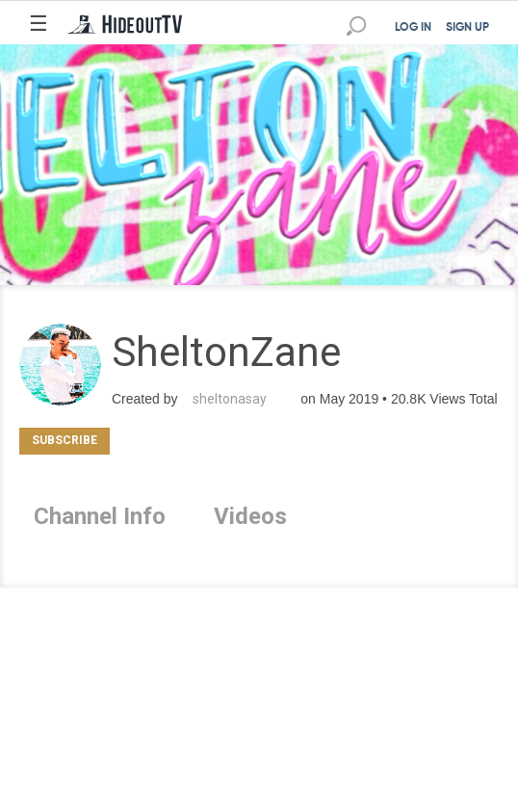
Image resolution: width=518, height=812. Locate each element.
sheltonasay (230, 399)
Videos (250, 516)
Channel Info (100, 516)
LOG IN (413, 28)
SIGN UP (467, 28)
